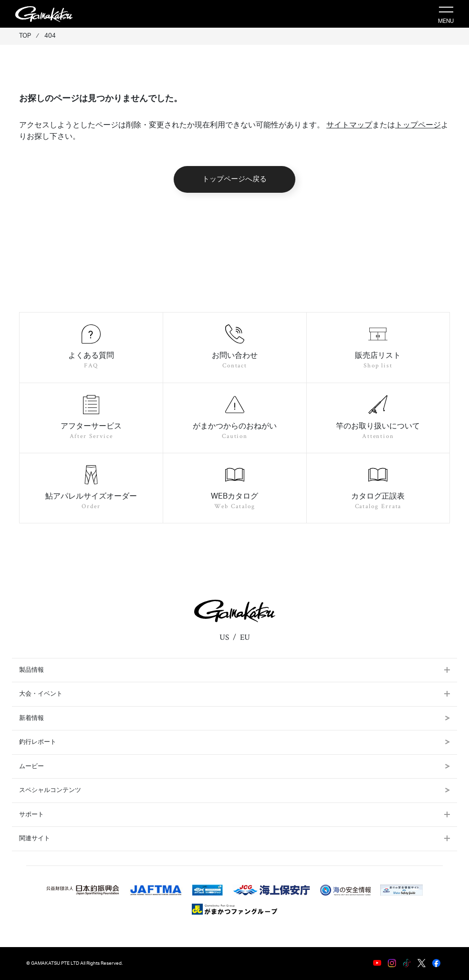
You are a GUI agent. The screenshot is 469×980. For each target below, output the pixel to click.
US (224, 637)
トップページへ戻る (234, 179)
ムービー (234, 766)
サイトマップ (349, 125)
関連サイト (35, 839)
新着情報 (234, 718)
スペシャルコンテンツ (234, 790)
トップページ (418, 125)
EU (245, 637)
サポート (31, 815)
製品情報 (31, 670)
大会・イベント (41, 694)
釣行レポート (234, 742)
